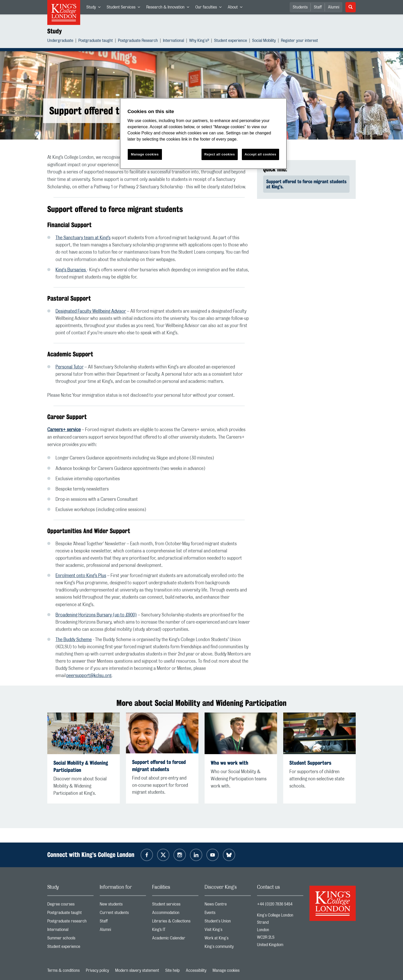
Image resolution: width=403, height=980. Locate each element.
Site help (172, 970)
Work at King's (228, 939)
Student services (175, 905)
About (237, 8)
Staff (318, 7)
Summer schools (70, 939)
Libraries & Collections (175, 922)
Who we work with (230, 763)
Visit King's (228, 931)
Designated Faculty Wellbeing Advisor (91, 311)
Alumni (334, 7)
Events (228, 914)
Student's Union (228, 922)
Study (95, 8)
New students (123, 905)
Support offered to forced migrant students (159, 766)
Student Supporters (310, 763)
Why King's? (199, 41)
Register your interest (299, 41)
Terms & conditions (63, 970)
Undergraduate (60, 41)
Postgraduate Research (138, 41)
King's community (228, 948)
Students (300, 7)
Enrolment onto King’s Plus (81, 576)
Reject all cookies (220, 154)
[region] (203, 133)
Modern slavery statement (137, 970)
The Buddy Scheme (74, 640)
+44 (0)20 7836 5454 (275, 904)
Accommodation (175, 914)
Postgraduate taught (96, 41)
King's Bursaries (71, 270)
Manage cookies (226, 970)
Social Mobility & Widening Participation (81, 766)
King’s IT (175, 931)
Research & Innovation (169, 8)
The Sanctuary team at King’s (83, 238)
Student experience (231, 41)
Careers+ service (64, 430)
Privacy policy (97, 970)
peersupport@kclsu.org (89, 676)
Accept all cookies (260, 154)
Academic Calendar (175, 939)
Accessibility (196, 970)
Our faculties (210, 8)
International (173, 41)
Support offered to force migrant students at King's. (306, 184)
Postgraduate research (70, 922)
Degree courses (70, 905)
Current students (123, 914)
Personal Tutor (70, 367)
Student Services (125, 8)
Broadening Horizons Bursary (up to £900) (96, 615)
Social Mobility (264, 41)
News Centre (228, 905)
